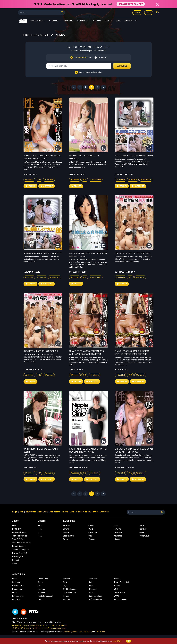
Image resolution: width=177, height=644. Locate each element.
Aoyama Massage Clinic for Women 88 (134, 156)
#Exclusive (49, 180)
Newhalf (143, 529)
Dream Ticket (18, 586)
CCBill (80, 632)
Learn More (117, 641)
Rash (91, 586)
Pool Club (93, 579)
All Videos (102, 58)
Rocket (92, 593)
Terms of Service (20, 536)
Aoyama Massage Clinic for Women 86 (43, 253)
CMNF (91, 529)
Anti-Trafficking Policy (22, 543)
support (131, 21)
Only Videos (83, 58)
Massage (118, 536)
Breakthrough (69, 536)
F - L (40, 529)
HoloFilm (41, 593)
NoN (65, 582)
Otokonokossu (69, 593)
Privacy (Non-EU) (20, 553)
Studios (55, 21)
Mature (117, 539)
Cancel (15, 563)
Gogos (40, 582)
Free (108, 21)
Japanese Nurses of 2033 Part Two (132, 253)
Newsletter (31, 512)
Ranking (69, 21)
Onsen (142, 532)
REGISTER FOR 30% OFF (131, 4)
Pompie (66, 599)
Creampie (93, 532)
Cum (90, 536)
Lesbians (118, 532)
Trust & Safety (18, 539)
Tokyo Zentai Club (122, 582)
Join (149, 13)
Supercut (47, 186)
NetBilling (68, 632)
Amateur (67, 525)
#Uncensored (96, 180)
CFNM (91, 525)
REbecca (92, 589)
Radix (91, 582)
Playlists (83, 21)
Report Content (19, 546)
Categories (38, 21)
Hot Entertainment (45, 596)
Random (96, 21)
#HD (39, 180)
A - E (40, 525)
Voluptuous (144, 536)
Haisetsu (41, 589)
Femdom (92, 539)
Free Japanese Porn (58, 512)
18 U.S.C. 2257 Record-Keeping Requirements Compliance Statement (39, 628)
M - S (40, 532)
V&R (116, 589)
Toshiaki (118, 586)
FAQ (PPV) (17, 529)
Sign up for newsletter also (90, 72)
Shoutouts (105, 512)
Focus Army (43, 579)
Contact (15, 560)
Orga (65, 586)
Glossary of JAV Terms (87, 512)
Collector (16, 582)
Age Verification (19, 532)
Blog (118, 21)
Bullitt (15, 579)
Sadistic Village (95, 596)
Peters (66, 596)
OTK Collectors (70, 589)
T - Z (40, 536)
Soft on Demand (96, 599)
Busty (66, 539)
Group (116, 525)
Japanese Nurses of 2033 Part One (41, 351)
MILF (142, 525)
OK (129, 641)
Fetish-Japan (18, 596)
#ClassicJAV (146, 180)
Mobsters (67, 579)
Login (137, 13)
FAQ (14, 525)
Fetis (14, 593)
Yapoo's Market (120, 599)
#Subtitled (29, 180)
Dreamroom (17, 589)
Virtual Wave (119, 593)
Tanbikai (117, 579)
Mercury (41, 599)
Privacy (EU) (17, 557)
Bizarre (66, 532)
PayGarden (87, 632)
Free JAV (42, 512)
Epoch (75, 632)
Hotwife (117, 529)
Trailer (30, 186)
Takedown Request (20, 550)
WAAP (117, 596)
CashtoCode (100, 632)
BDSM (66, 529)
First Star (16, 599)
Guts (40, 586)
